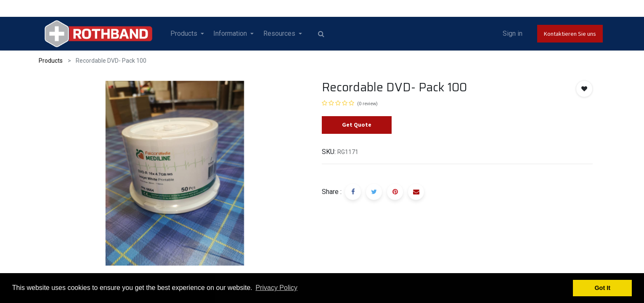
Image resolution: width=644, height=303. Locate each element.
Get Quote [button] (357, 125)
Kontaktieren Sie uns (570, 34)
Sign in (513, 33)
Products (51, 61)
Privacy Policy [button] (276, 288)
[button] (584, 89)
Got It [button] (602, 288)
